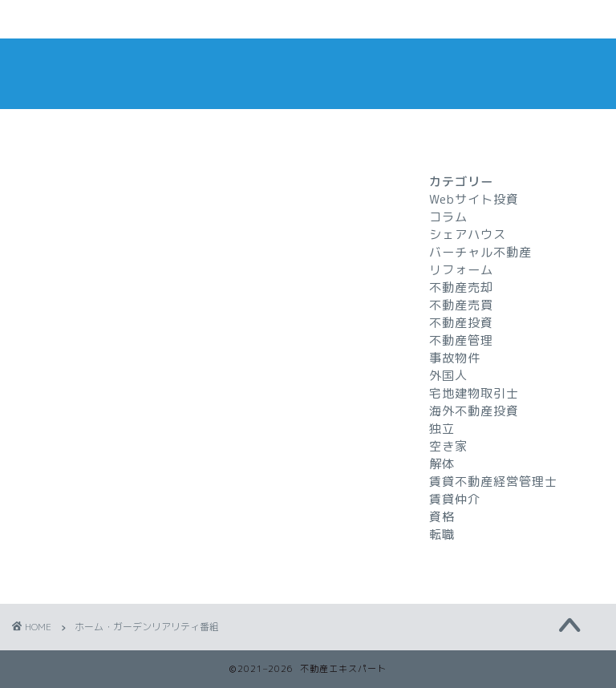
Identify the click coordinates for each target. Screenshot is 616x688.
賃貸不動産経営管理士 (493, 482)
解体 (442, 464)
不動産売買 (461, 305)
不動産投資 (461, 323)
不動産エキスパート (308, 73)
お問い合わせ (214, 20)
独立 (442, 429)
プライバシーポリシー (346, 20)
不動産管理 (461, 340)
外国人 (448, 376)
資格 (442, 517)
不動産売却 (461, 287)
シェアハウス (468, 235)
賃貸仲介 (455, 499)
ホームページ (83, 20)
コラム (448, 217)
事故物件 (455, 358)
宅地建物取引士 (474, 393)
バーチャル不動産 (480, 252)
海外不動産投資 (474, 411)
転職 (442, 534)
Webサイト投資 (474, 199)
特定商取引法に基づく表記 (478, 26)
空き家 (448, 446)
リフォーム (461, 270)
